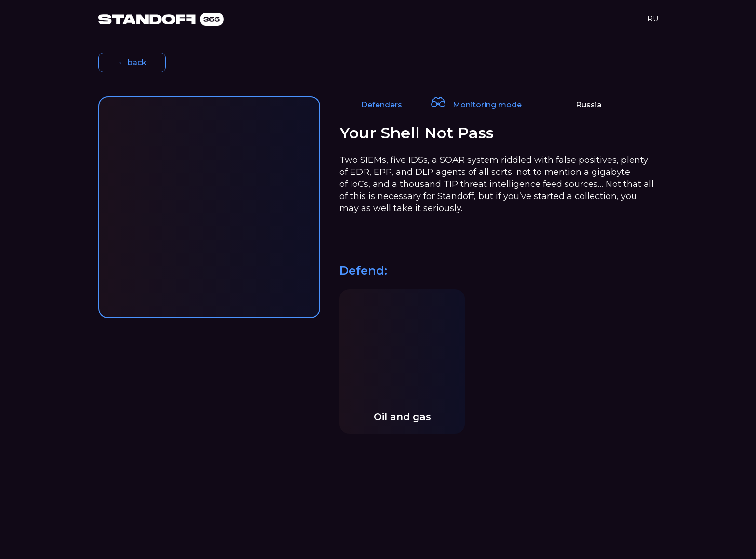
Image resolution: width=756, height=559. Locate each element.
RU (653, 19)
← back (132, 62)
